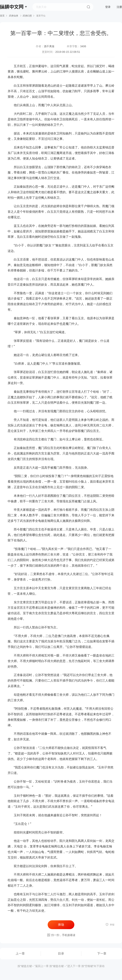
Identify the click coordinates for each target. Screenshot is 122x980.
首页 (2, 16)
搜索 (88, 7)
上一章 (20, 954)
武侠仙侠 (14, 16)
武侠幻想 (27, 16)
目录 (61, 954)
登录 (108, 7)
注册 (119, 7)
